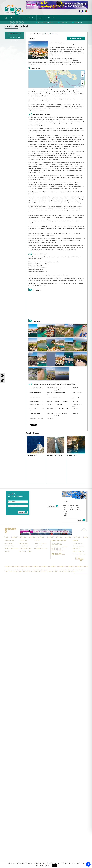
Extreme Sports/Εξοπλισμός (12, 549)
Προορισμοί (14, 18)
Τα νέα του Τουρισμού (40, 543)
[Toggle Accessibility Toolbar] (88, 864)
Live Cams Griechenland (26, 551)
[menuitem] (79, 11)
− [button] (82, 84)
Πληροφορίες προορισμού (44, 22)
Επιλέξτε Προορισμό (14, 34)
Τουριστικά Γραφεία (10, 541)
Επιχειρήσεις (40, 18)
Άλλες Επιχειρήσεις (24, 546)
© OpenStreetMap (81, 87)
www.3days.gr (76, 549)
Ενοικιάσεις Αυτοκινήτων (41, 549)
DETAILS (82, 520)
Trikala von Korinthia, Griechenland (14, 38)
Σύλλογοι (7, 551)
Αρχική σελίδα (32, 34)
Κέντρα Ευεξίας (38, 546)
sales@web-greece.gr (60, 554)
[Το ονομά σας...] (18, 502)
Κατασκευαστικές (9, 543)
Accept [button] (55, 866)
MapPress (76, 87)
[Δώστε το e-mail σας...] (18, 506)
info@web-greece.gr (60, 551)
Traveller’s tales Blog (50, 18)
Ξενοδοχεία (21, 18)
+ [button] (82, 81)
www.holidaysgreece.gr (79, 554)
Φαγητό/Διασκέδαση (31, 18)
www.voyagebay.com (78, 551)
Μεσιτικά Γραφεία (24, 543)
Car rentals (77, 22)
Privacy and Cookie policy (43, 865)
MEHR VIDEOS (54, 506)
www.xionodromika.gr (79, 546)
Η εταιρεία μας (23, 541)
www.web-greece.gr (78, 543)
